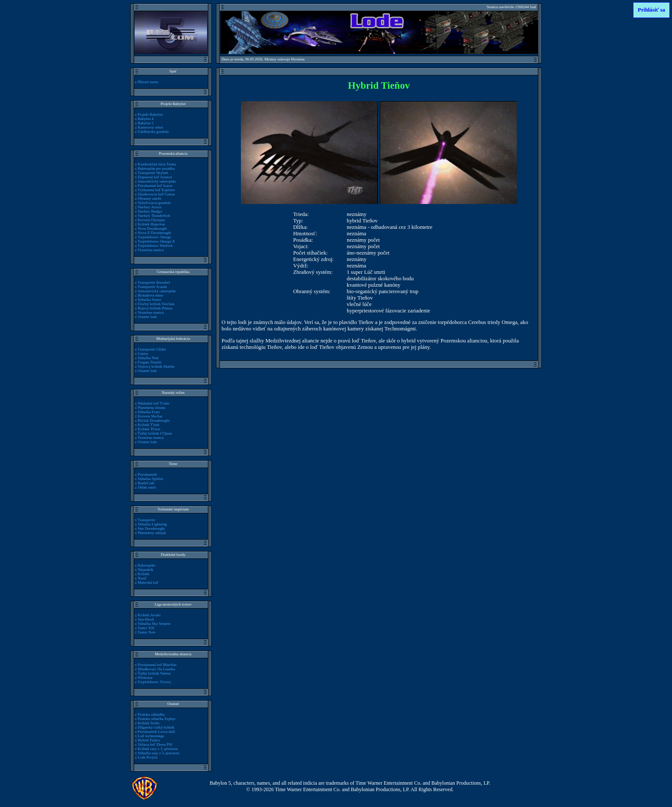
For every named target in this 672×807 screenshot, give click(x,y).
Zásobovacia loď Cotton (156, 194)
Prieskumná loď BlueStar (157, 665)
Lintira (143, 354)
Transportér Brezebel (154, 282)
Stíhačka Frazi (148, 412)
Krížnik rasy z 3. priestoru (158, 749)
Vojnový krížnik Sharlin (156, 366)
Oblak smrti (147, 487)
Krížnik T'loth (148, 425)
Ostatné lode (147, 317)
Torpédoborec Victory (154, 682)
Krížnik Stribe (148, 723)
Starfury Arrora (149, 207)
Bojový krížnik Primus (155, 308)
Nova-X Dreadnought (154, 233)
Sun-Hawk (146, 619)
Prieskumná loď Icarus (155, 186)
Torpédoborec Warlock (155, 246)
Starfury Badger (150, 211)
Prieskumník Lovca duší (156, 732)
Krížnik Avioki (149, 615)
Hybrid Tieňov (149, 740)
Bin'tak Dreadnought (153, 420)
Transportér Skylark (153, 173)
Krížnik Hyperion (151, 224)
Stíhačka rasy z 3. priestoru (158, 753)
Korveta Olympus (151, 220)
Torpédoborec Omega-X (156, 241)
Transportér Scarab (152, 287)
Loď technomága (151, 736)
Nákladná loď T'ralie (153, 403)
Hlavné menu (148, 82)
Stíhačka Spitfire (150, 479)
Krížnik (143, 574)
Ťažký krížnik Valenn (154, 673)
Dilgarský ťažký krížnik (156, 727)
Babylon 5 (145, 123)
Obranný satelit (149, 198)
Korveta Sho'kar (150, 416)
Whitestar (145, 678)
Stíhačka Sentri (149, 300)
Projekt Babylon (150, 114)
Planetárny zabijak (152, 533)
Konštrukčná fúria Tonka (157, 164)
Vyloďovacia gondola (154, 203)
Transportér (146, 520)
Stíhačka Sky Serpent (154, 624)
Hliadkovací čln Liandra (156, 669)
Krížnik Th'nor (149, 429)
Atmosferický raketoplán (157, 291)
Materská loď (148, 582)
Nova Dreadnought (152, 228)
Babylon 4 (145, 119)
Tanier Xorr (147, 632)
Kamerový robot (150, 127)
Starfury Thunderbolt (154, 216)
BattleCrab (146, 483)
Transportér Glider (152, 349)
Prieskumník (147, 474)
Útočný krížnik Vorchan (156, 304)
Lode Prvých (147, 757)
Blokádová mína (150, 295)
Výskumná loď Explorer (156, 190)
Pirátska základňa (151, 714)
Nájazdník (145, 570)
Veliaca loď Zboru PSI (155, 744)
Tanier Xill (146, 628)
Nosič (142, 578)
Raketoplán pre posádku (156, 168)
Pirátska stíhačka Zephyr (157, 719)
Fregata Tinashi (149, 362)
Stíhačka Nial (148, 358)
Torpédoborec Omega (154, 237)
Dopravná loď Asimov (155, 177)
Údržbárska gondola (153, 132)
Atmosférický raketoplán (157, 181)
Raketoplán (146, 565)
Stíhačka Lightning (152, 524)
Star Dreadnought (151, 528)
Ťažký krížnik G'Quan (155, 433)
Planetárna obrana (151, 408)
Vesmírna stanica (151, 250)
